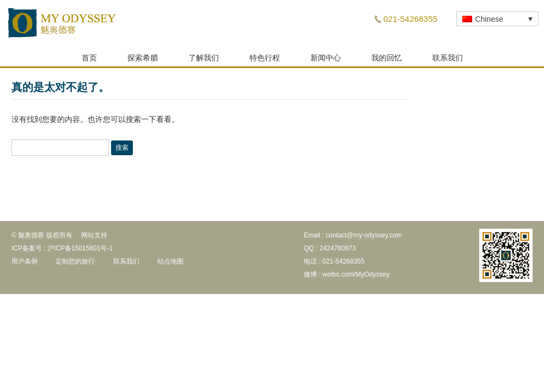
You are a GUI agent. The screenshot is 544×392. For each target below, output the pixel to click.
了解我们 (204, 61)
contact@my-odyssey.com (364, 238)
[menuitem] (497, 19)
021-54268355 (410, 19)
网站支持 (94, 238)
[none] (497, 19)
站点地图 (170, 265)
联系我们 (448, 61)
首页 (89, 61)
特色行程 (265, 61)
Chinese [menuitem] (489, 19)
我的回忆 (387, 61)
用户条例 (25, 265)
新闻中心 (326, 61)
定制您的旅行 (75, 265)
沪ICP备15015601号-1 (80, 252)
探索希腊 (143, 61)
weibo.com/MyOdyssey (356, 278)
